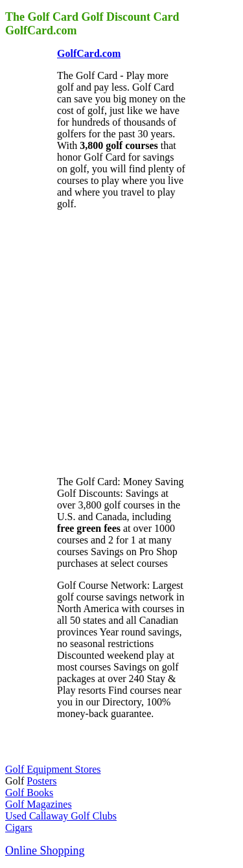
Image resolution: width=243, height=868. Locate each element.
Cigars (19, 828)
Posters (41, 781)
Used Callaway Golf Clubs (61, 816)
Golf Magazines (39, 804)
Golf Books (29, 793)
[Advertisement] (121, 342)
